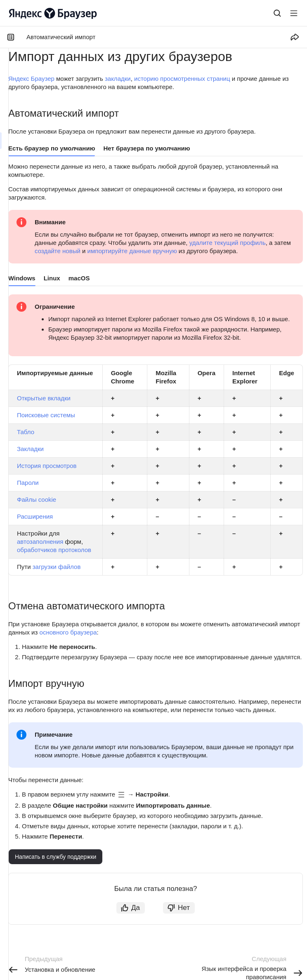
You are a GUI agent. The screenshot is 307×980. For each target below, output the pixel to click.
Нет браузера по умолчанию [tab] (146, 148)
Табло (26, 432)
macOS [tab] (79, 278)
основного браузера (68, 632)
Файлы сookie (37, 499)
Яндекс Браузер (31, 79)
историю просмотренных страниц (182, 79)
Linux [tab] (52, 278)
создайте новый (58, 251)
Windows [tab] (22, 278)
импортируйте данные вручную (132, 251)
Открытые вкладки (44, 398)
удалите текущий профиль (228, 243)
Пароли (28, 483)
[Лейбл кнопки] (294, 13)
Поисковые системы (46, 415)
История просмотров (47, 466)
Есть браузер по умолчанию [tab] (52, 148)
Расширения (35, 516)
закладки (118, 79)
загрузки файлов (57, 567)
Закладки (30, 449)
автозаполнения (40, 542)
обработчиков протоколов (54, 550)
